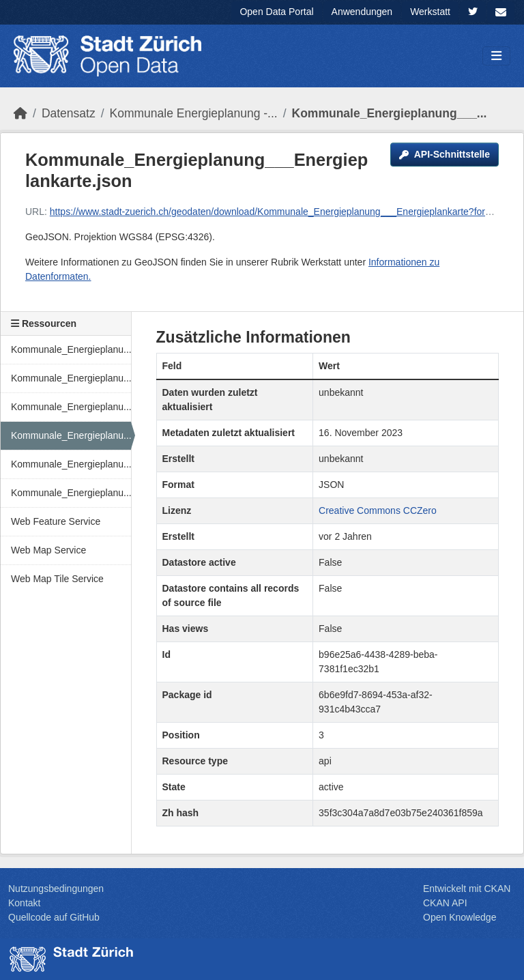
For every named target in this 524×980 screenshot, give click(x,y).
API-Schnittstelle (445, 154)
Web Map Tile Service (57, 579)
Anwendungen (362, 12)
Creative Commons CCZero (378, 510)
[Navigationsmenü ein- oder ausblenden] (496, 56)
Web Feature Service (56, 521)
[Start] (20, 113)
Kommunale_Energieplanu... (71, 349)
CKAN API (445, 903)
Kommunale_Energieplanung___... (390, 113)
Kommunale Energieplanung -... (194, 113)
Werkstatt (430, 12)
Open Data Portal (276, 12)
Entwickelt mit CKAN (467, 889)
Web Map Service (48, 550)
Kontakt (24, 903)
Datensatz (69, 113)
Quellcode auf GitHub (54, 917)
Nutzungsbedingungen (56, 889)
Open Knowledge (460, 917)
